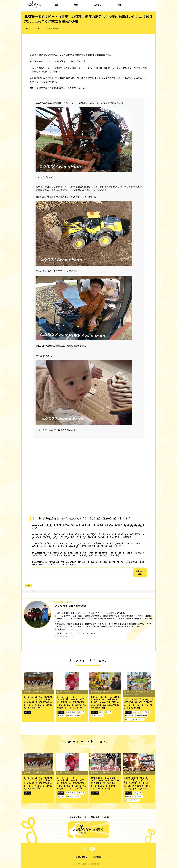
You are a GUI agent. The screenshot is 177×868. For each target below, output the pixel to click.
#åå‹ (128, 719)
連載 (119, 5)
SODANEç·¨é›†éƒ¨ (41, 692)
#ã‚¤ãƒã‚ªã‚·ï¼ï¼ (132, 800)
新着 (56, 5)
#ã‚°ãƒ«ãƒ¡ (140, 796)
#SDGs (101, 712)
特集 (76, 5)
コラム (33, 591)
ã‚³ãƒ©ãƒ (27, 712)
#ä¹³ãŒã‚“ (62, 716)
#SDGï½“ (81, 712)
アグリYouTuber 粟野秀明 (50, 28)
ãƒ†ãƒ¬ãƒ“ (95, 793)
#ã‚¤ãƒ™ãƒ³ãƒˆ (146, 712)
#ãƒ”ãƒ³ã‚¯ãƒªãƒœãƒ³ (74, 716)
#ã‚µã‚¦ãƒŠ (136, 712)
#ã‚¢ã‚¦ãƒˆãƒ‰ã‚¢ (142, 716)
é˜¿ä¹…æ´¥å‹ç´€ (75, 692)
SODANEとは (82, 857)
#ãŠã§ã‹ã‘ (138, 719)
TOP (26, 591)
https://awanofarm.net (64, 636)
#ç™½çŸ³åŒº (138, 793)
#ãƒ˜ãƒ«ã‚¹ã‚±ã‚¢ (71, 712)
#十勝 (29, 585)
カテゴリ (98, 5)
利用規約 (97, 857)
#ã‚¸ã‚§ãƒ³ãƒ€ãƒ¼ (98, 716)
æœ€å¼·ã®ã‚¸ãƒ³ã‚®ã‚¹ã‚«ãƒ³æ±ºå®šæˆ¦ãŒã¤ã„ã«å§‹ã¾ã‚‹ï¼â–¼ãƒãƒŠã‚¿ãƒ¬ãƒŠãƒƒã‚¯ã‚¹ (88, 527)
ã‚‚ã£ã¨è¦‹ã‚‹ (140, 573)
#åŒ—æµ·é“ (130, 716)
